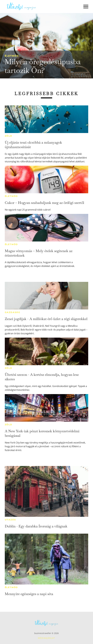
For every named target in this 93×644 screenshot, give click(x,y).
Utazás (10, 520)
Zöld (9, 136)
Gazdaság (13, 312)
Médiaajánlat (46, 638)
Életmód (12, 56)
